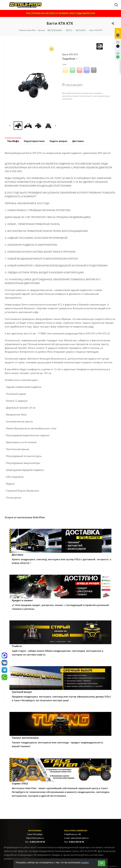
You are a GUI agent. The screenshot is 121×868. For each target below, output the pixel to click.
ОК (102, 863)
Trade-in (17, 646)
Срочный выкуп (22, 692)
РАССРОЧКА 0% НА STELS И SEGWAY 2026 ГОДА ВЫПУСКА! (61, 13)
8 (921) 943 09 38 (37, 842)
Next (55, 126)
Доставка (17, 555)
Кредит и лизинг (22, 600)
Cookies (85, 862)
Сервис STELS (20, 783)
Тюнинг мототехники (25, 738)
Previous (10, 126)
